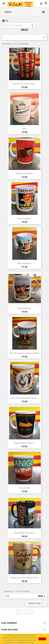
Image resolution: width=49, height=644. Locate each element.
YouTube (25, 612)
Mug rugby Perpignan (25, 533)
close (42, 639)
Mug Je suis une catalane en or (24, 578)
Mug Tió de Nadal (24, 173)
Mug (24, 128)
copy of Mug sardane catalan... (24, 398)
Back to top (37, 603)
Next (42, 596)
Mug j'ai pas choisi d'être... (25, 84)
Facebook (18, 612)
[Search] (19, 25)
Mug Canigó (25, 488)
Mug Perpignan (24, 218)
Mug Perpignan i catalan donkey (25, 353)
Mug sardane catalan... (25, 443)
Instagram (31, 612)
